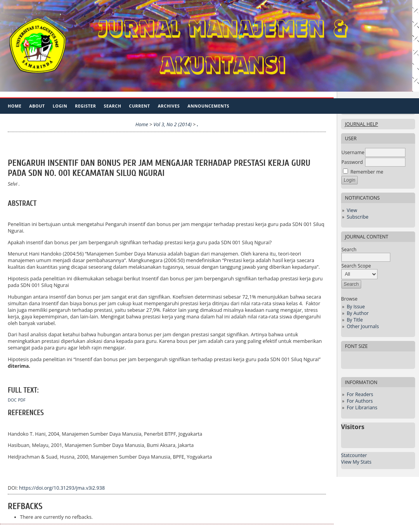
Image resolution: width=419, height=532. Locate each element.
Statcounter (354, 455)
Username (353, 152)
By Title (355, 320)
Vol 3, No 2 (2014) (173, 124)
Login (60, 106)
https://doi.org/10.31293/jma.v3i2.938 (62, 488)
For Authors (360, 401)
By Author (358, 313)
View (352, 210)
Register (85, 106)
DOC (12, 400)
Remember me (367, 172)
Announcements (208, 106)
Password (352, 162)
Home (15, 106)
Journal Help (361, 124)
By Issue (356, 307)
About (37, 106)
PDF (22, 400)
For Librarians (362, 408)
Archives (169, 106)
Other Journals (363, 326)
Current (139, 106)
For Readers (360, 394)
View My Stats (356, 462)
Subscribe (358, 217)
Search (113, 106)
